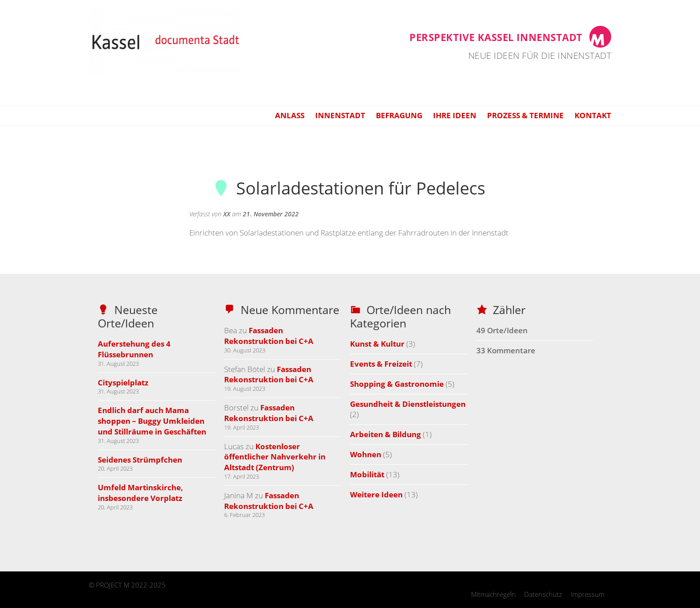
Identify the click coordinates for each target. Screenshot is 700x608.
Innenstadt (340, 115)
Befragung (399, 115)
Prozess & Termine (525, 115)
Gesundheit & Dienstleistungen (408, 404)
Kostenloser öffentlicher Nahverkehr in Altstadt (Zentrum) (275, 457)
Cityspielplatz (123, 383)
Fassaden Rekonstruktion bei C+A (269, 336)
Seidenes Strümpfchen (140, 460)
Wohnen (366, 454)
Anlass (290, 115)
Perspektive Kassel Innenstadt (496, 37)
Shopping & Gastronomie (397, 384)
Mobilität (367, 474)
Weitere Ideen (376, 494)
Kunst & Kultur (377, 344)
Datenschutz (543, 594)
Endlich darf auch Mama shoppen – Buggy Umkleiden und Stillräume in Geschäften (152, 421)
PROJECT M (113, 585)
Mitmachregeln (493, 594)
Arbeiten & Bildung (385, 434)
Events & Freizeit (381, 364)
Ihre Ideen (455, 115)
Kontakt (593, 115)
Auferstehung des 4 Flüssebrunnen (134, 349)
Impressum (587, 594)
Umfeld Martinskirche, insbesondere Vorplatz (140, 493)
